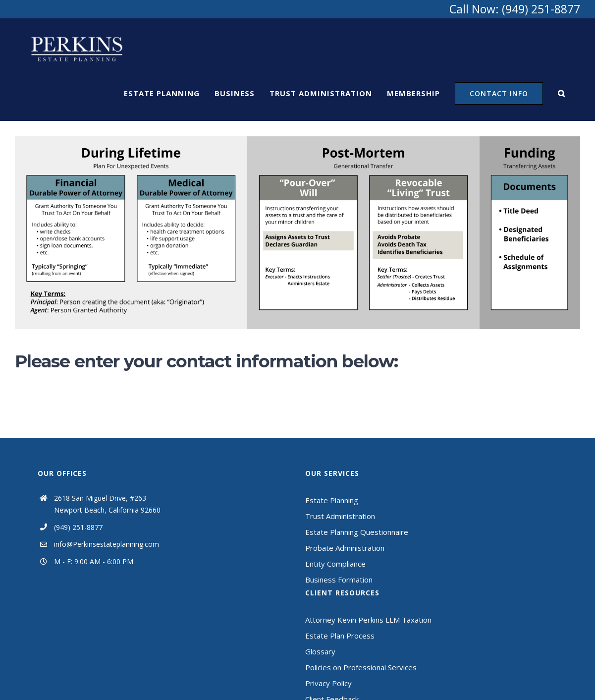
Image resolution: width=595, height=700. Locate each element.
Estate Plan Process (340, 636)
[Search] (562, 93)
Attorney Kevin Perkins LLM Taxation (368, 620)
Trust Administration (340, 516)
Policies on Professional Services (361, 667)
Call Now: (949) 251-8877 (515, 9)
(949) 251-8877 (78, 527)
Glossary (320, 651)
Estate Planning (332, 500)
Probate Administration (345, 548)
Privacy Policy (328, 683)
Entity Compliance (335, 564)
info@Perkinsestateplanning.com (107, 544)
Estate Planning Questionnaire (357, 532)
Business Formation (339, 580)
